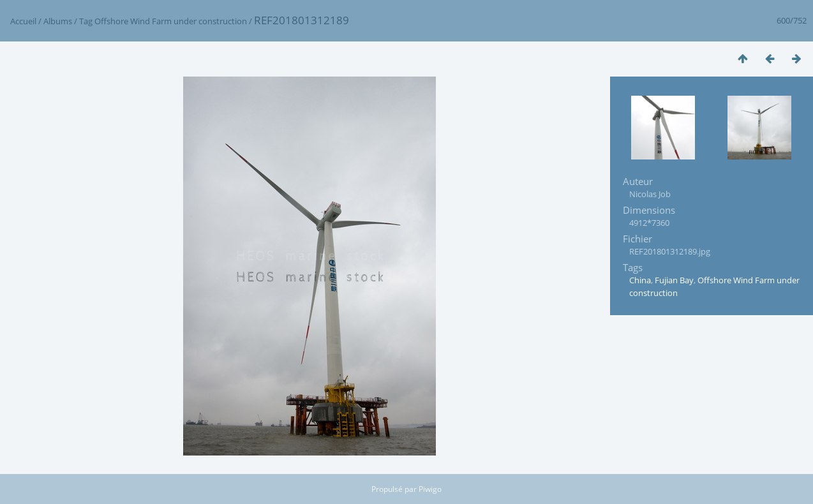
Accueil (23, 21)
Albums (58, 21)
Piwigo (430, 489)
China (640, 280)
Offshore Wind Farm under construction (171, 21)
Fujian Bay (674, 280)
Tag (86, 21)
